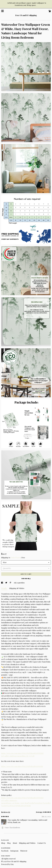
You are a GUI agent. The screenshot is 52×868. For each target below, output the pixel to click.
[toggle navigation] (2, 11)
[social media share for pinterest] (11, 583)
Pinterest (24, 851)
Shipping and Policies (27, 843)
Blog (9, 843)
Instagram (15, 851)
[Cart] (50, 11)
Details (4, 588)
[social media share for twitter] (6, 583)
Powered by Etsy (7, 864)
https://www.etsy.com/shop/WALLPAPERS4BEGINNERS (22, 766)
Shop (3, 843)
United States (16, 558)
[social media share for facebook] (2, 583)
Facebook (5, 851)
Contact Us (42, 843)
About (15, 843)
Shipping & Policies (17, 588)
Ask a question (19, 583)
